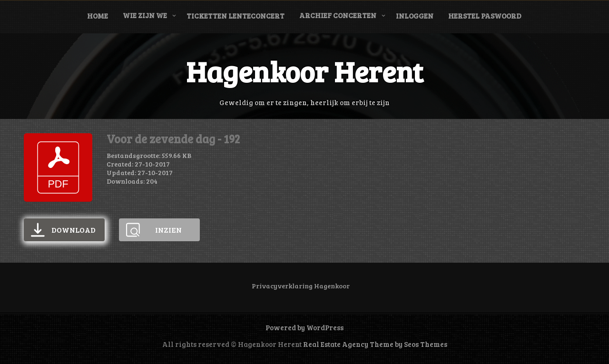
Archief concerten (338, 15)
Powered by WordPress (304, 327)
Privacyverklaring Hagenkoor (301, 286)
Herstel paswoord (485, 16)
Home (98, 16)
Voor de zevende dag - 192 (173, 139)
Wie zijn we (145, 15)
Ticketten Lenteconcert (236, 16)
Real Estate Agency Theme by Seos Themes (375, 344)
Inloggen (415, 16)
